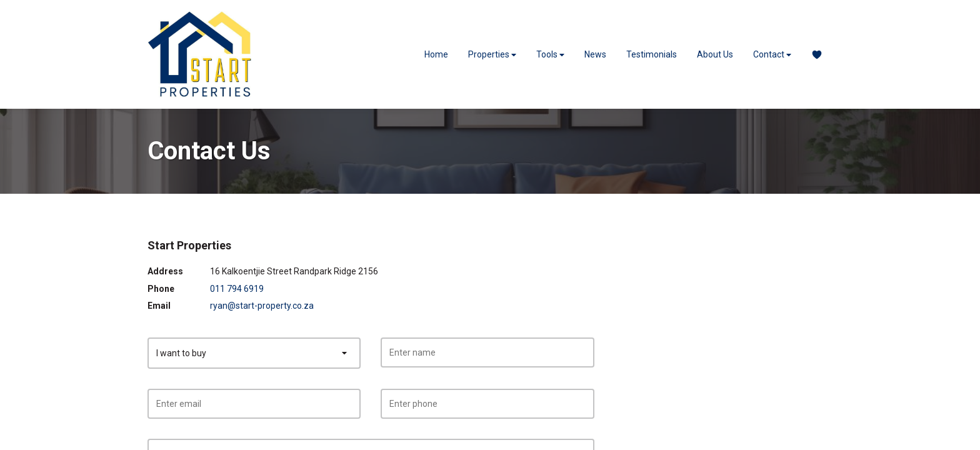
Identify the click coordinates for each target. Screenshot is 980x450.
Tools (550, 55)
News (595, 54)
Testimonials (652, 54)
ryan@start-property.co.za (262, 306)
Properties (492, 55)
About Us (715, 54)
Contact (772, 55)
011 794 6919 (237, 289)
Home (436, 54)
